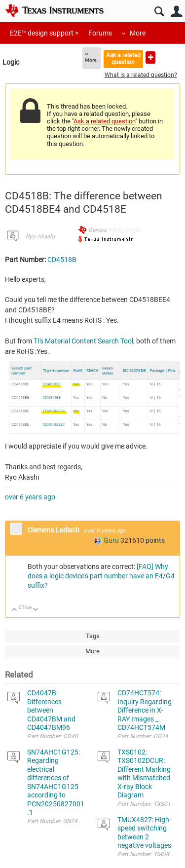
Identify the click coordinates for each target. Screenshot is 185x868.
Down (36, 610)
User (176, 12)
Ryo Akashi (40, 236)
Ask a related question (123, 58)
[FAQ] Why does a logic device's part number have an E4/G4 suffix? (101, 576)
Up (15, 610)
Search (159, 12)
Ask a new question (150, 57)
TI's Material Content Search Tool (83, 341)
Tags (93, 636)
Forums (100, 33)
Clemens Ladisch (54, 530)
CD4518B (62, 260)
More (138, 33)
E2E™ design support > (44, 33)
